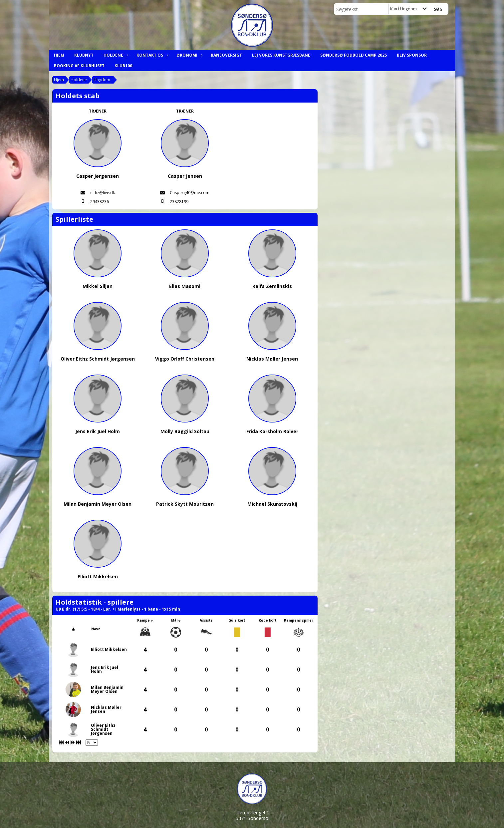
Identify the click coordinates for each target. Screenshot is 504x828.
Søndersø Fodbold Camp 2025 (354, 55)
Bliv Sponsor (412, 55)
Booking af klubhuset (79, 66)
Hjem (59, 55)
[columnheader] (73, 629)
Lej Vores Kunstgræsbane (281, 55)
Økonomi (189, 55)
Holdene (115, 55)
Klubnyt (84, 55)
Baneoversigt (226, 55)
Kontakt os (151, 55)
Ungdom (102, 80)
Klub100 (123, 66)
